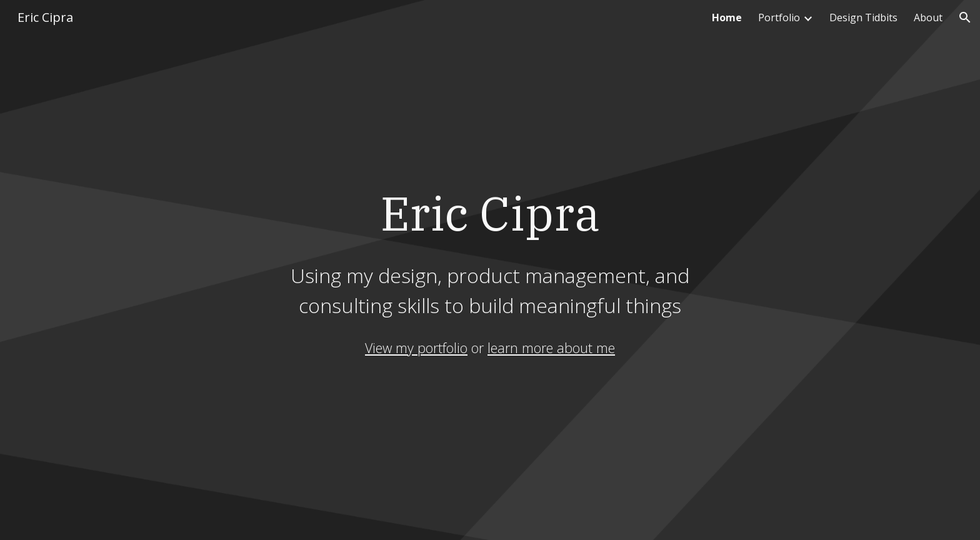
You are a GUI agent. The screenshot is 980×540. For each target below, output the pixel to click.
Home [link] (727, 17)
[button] (965, 17)
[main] (490, 251)
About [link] (928, 17)
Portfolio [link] (779, 17)
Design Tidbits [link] (863, 17)
